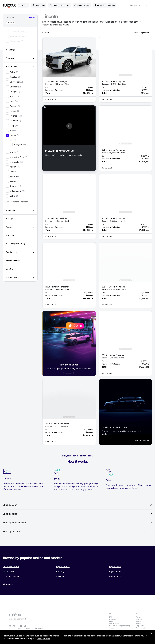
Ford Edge (60, 571)
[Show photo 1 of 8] (64, 75)
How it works (134, 5)
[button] (68, 57)
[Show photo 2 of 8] (66, 75)
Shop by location (77, 532)
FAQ (111, 617)
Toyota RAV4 (115, 571)
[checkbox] (7, 32)
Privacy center (141, 628)
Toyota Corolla (63, 567)
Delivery (139, 619)
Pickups (139, 617)
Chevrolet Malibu (11, 567)
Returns (139, 624)
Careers (112, 628)
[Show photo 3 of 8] (67, 75)
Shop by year (77, 505)
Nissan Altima (9, 571)
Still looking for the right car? (17, 202)
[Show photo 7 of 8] (73, 75)
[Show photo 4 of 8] (68, 75)
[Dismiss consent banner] (151, 633)
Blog (111, 621)
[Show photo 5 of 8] (70, 75)
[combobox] (39, 5)
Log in (147, 5)
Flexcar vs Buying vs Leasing (120, 626)
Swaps (138, 621)
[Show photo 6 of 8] (71, 75)
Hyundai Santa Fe (11, 576)
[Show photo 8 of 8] (74, 75)
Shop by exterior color (77, 523)
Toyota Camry (115, 567)
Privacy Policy (43, 639)
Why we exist (114, 624)
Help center (140, 626)
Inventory (113, 619)
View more (9, 584)
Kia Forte (60, 576)
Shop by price (77, 514)
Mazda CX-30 (115, 576)
